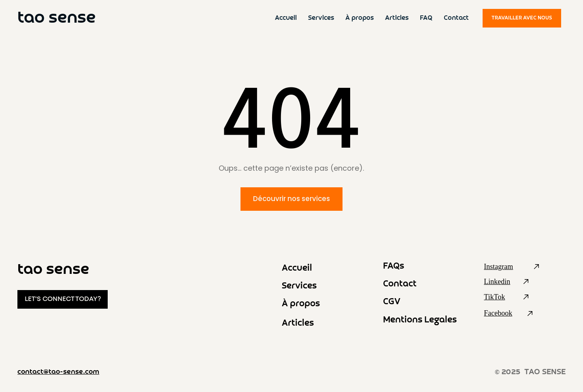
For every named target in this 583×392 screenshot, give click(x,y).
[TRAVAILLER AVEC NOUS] (522, 18)
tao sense (56, 18)
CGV (392, 302)
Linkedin (497, 282)
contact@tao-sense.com (58, 372)
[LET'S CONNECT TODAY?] (63, 300)
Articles (298, 323)
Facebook (498, 313)
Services (299, 286)
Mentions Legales (420, 320)
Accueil (297, 268)
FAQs (394, 266)
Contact (400, 284)
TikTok (494, 297)
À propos (301, 304)
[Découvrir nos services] (292, 199)
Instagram (498, 267)
